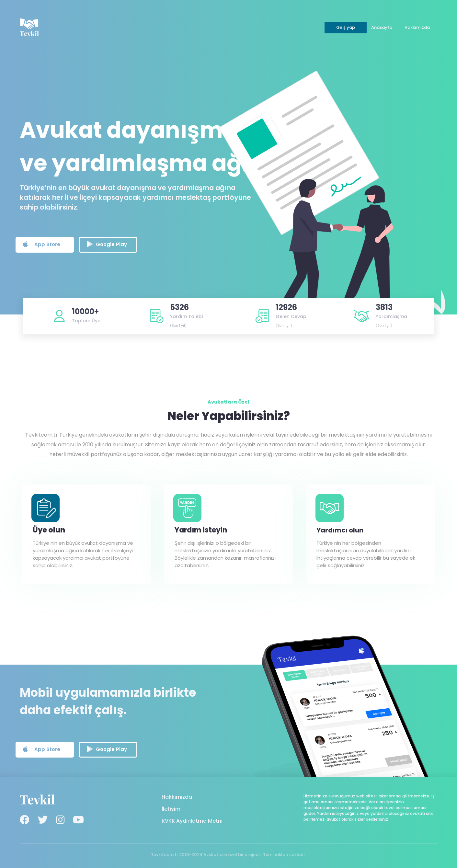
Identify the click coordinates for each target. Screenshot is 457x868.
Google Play (107, 244)
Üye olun (49, 530)
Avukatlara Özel (228, 402)
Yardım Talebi (186, 316)
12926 (286, 307)
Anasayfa (382, 27)
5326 (179, 307)
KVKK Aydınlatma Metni (192, 821)
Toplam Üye (86, 321)
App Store (42, 244)
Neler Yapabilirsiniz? (229, 416)
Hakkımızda (417, 27)
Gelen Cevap (291, 316)
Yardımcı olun (340, 530)
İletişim (171, 809)
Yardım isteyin (201, 530)
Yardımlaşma (391, 316)
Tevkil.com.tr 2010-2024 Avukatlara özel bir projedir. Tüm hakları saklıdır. (228, 855)
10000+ (85, 311)
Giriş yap (346, 27)
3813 (384, 307)
